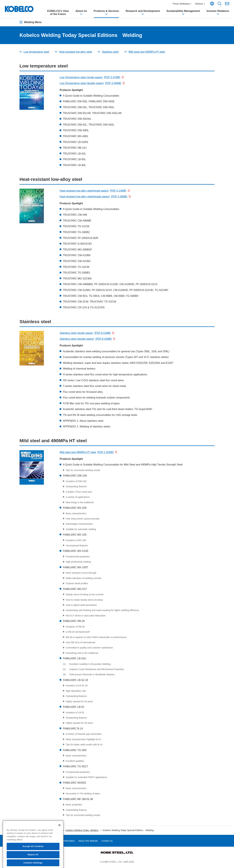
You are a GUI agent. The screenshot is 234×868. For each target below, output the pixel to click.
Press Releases (181, 4)
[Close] (59, 846)
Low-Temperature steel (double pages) (91, 84)
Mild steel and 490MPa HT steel (87, 453)
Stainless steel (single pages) (85, 334)
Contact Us (108, 842)
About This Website (89, 842)
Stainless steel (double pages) (86, 340)
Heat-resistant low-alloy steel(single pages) (93, 192)
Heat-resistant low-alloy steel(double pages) (94, 198)
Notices (199, 4)
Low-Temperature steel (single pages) (90, 78)
